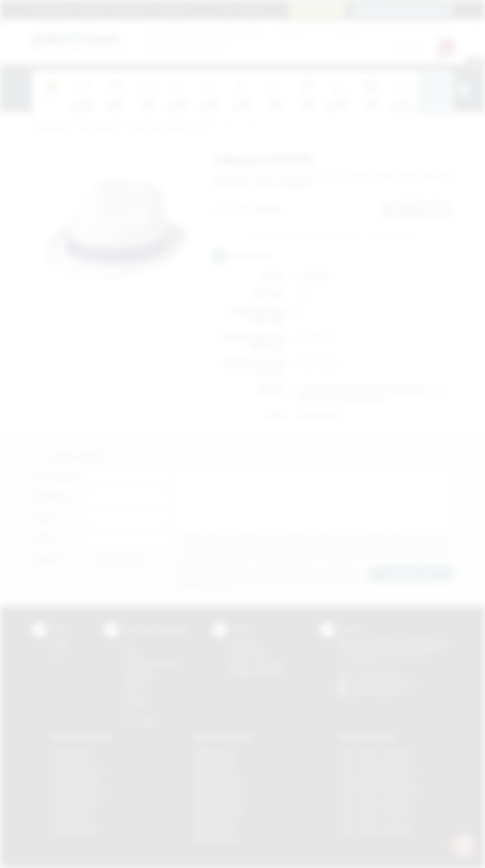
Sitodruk (133, 653)
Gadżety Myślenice (75, 781)
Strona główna (51, 9)
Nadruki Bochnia (215, 751)
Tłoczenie (135, 702)
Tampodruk (137, 683)
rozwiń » (193, 559)
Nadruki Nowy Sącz (219, 810)
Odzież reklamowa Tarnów (373, 820)
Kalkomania (137, 673)
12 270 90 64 (322, 10)
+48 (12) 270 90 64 (379, 674)
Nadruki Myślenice (218, 790)
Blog (227, 9)
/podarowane (390, 691)
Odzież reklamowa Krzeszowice (380, 771)
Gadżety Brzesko (73, 761)
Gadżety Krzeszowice (79, 771)
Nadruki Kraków (214, 771)
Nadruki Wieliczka (217, 839)
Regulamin (91, 9)
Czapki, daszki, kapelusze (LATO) (171, 126)
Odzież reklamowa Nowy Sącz (378, 800)
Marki (205, 9)
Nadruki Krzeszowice (221, 781)
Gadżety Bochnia (72, 751)
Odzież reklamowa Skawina (374, 810)
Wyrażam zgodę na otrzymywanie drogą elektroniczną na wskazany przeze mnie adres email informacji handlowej (318, 556)
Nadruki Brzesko (215, 761)
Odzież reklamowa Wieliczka (375, 830)
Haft (128, 712)
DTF (128, 643)
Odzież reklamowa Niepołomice (379, 790)
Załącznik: (47, 559)
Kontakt (251, 9)
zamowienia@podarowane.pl (406, 10)
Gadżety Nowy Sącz (77, 800)
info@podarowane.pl (391, 683)
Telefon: (45, 518)
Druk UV (133, 693)
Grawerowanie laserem (152, 663)
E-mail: (42, 538)
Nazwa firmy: (51, 497)
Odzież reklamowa (99, 126)
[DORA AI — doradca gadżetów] (463, 846)
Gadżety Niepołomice (78, 790)
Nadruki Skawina (215, 820)
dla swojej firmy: (203, 34)
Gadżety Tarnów (72, 820)
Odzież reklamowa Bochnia (373, 761)
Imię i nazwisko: (55, 477)
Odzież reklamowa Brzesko (374, 751)
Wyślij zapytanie (390, 237)
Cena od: (291, 34)
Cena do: (345, 34)
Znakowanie (173, 9)
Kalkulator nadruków (256, 673)
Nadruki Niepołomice (221, 800)
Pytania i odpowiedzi (257, 663)
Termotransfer (141, 722)
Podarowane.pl (51, 126)
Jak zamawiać (131, 9)
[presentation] (463, 90)
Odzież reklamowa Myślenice (376, 781)
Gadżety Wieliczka (74, 830)
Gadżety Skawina (73, 810)
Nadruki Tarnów (214, 830)
